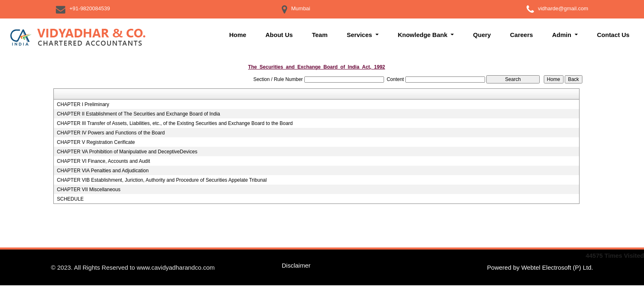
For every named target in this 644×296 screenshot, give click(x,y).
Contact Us (613, 35)
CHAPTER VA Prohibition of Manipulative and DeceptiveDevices (127, 152)
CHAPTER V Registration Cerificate (96, 142)
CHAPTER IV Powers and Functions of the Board (111, 133)
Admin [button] (562, 35)
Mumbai (301, 8)
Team (320, 35)
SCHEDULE (70, 199)
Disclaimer (296, 265)
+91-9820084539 (90, 8)
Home (238, 35)
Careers (522, 35)
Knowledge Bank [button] (423, 35)
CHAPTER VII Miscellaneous (89, 190)
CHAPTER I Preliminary (83, 104)
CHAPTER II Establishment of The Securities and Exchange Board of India (138, 114)
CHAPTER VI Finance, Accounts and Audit (103, 161)
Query (482, 35)
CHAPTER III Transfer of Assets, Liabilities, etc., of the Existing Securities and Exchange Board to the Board (175, 123)
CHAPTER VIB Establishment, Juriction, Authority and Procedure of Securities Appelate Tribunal (162, 180)
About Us (279, 35)
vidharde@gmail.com (563, 8)
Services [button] (360, 35)
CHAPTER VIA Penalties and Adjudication (102, 171)
